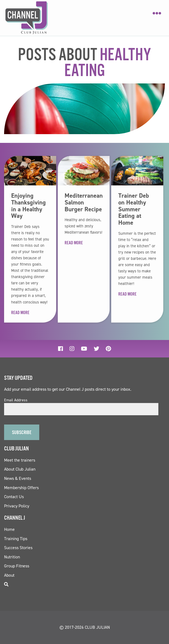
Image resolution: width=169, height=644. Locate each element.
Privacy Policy (17, 506)
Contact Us (14, 497)
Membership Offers (21, 488)
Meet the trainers (20, 460)
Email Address (16, 400)
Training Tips (16, 539)
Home (9, 529)
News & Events (18, 478)
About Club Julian (20, 469)
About (9, 575)
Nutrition (12, 557)
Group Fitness (17, 566)
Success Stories (18, 548)
